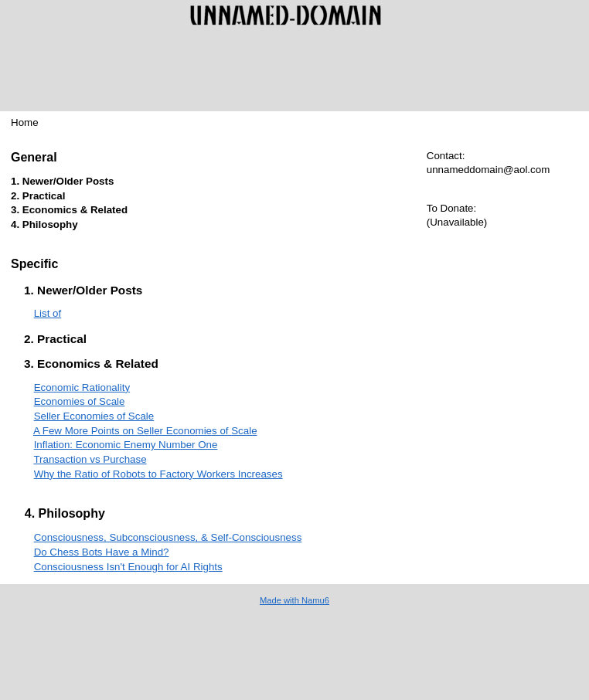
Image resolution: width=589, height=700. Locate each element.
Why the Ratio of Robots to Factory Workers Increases (158, 474)
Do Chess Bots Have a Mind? (102, 552)
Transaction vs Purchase (90, 459)
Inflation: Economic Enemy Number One (126, 445)
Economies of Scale (80, 401)
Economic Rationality (82, 387)
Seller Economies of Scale (94, 416)
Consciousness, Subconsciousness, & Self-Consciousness (168, 537)
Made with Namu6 (294, 600)
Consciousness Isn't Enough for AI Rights (128, 567)
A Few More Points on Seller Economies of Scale (145, 431)
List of (48, 313)
